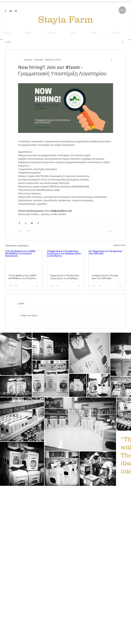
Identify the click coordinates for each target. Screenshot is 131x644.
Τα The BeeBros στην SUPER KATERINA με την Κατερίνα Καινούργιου (22, 277)
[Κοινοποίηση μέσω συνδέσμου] (38, 223)
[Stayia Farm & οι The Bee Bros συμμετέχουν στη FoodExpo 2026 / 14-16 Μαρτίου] (65, 261)
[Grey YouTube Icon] (11, 11)
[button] (123, 42)
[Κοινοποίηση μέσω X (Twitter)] (26, 223)
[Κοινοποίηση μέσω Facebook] (19, 223)
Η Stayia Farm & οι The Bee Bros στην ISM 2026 (105, 277)
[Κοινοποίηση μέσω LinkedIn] (32, 223)
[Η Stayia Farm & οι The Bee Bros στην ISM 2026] (107, 261)
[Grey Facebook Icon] (5, 11)
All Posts (8, 42)
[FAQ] (122, 10)
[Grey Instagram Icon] (16, 11)
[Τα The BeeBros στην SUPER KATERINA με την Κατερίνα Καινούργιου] (24, 261)
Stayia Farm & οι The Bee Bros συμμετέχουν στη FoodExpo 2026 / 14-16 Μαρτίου (65, 277)
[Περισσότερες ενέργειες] (111, 60)
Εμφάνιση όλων (120, 245)
